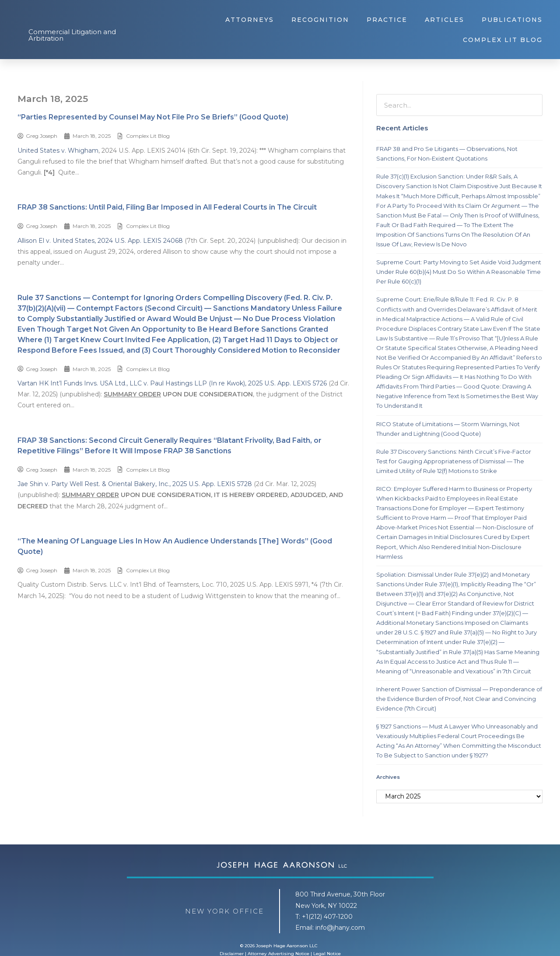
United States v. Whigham (58, 151)
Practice (387, 20)
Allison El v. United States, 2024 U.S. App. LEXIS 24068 (100, 241)
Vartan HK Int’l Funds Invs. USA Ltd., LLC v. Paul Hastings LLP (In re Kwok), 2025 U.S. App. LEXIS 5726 (172, 383)
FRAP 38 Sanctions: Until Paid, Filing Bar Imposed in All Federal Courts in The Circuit (167, 207)
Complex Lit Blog (503, 40)
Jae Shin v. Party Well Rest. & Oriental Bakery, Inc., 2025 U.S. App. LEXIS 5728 (135, 484)
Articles (444, 20)
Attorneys (250, 20)
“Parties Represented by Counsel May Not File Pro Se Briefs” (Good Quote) (153, 117)
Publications (512, 20)
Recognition (320, 20)
